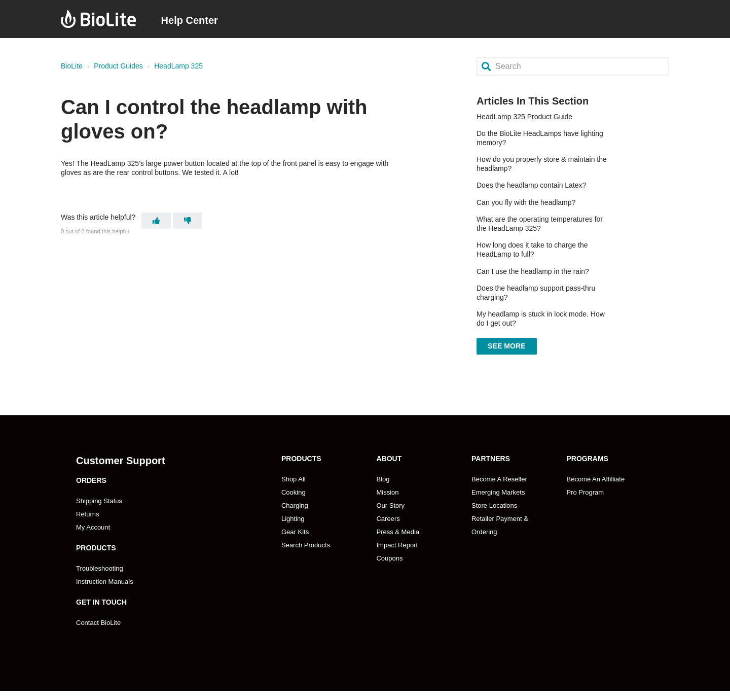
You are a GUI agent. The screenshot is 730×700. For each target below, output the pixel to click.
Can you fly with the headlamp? (526, 202)
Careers (388, 519)
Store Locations (494, 505)
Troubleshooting (100, 568)
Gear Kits (295, 532)
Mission (387, 492)
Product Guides (118, 66)
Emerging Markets (498, 492)
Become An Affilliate (595, 479)
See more (507, 346)
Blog (383, 479)
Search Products (306, 545)
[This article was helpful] (156, 221)
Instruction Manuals (105, 582)
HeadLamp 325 (178, 66)
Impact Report (397, 545)
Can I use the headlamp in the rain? (533, 271)
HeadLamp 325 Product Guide (524, 117)
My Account (93, 527)
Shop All (294, 479)
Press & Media (398, 532)
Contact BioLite (98, 623)
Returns (88, 514)
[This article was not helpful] (188, 221)
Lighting (293, 519)
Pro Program (585, 492)
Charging (295, 505)
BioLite (72, 66)
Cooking (294, 492)
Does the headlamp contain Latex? (531, 185)
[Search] (573, 66)
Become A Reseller (499, 479)
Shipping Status (99, 501)
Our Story (390, 505)
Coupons (389, 558)
